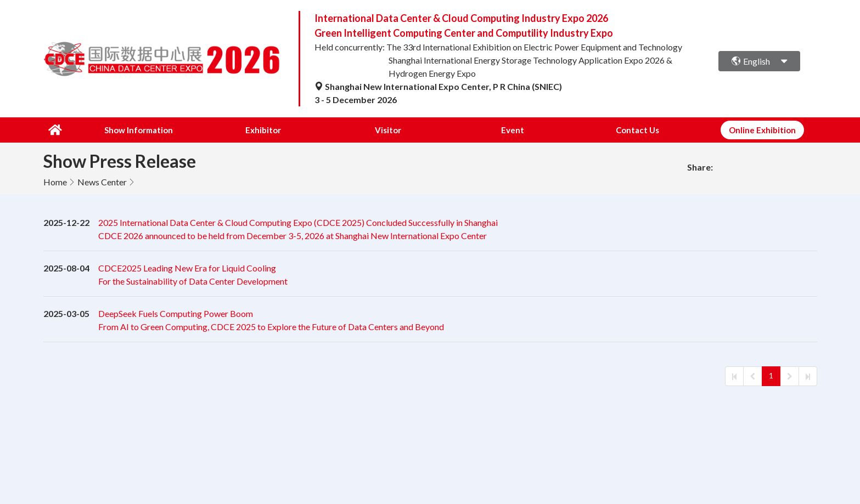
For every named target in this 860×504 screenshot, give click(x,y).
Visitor (389, 130)
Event (513, 130)
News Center (102, 182)
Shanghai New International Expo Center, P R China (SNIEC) (438, 86)
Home (55, 182)
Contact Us (638, 130)
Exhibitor (264, 130)
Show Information (139, 130)
